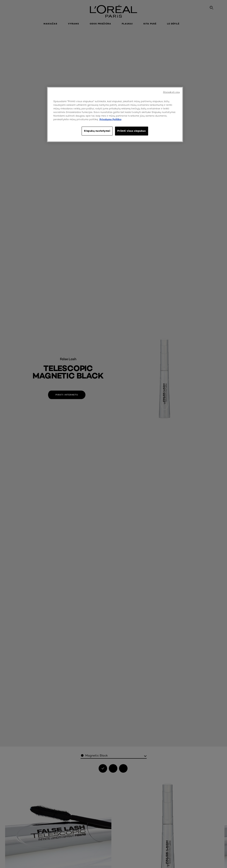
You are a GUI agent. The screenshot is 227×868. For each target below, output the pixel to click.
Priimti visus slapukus (132, 131)
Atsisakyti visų (172, 92)
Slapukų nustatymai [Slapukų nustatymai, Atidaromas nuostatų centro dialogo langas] (97, 131)
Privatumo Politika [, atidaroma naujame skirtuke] (110, 119)
